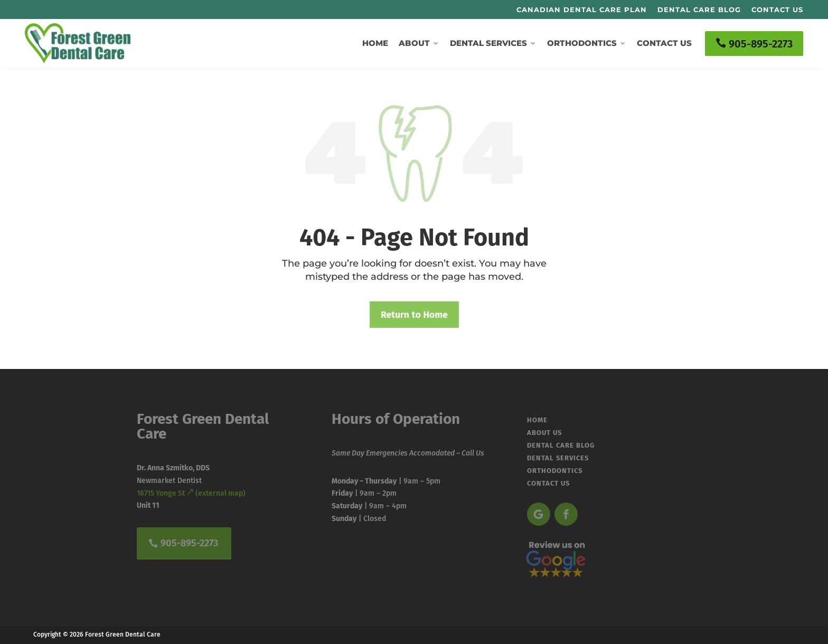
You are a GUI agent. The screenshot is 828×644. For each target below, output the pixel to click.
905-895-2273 (754, 44)
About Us (544, 431)
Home (375, 43)
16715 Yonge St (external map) (191, 493)
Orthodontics (587, 43)
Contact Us (777, 10)
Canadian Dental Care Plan (582, 10)
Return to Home (414, 315)
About (419, 43)
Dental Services (493, 43)
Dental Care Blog (699, 10)
